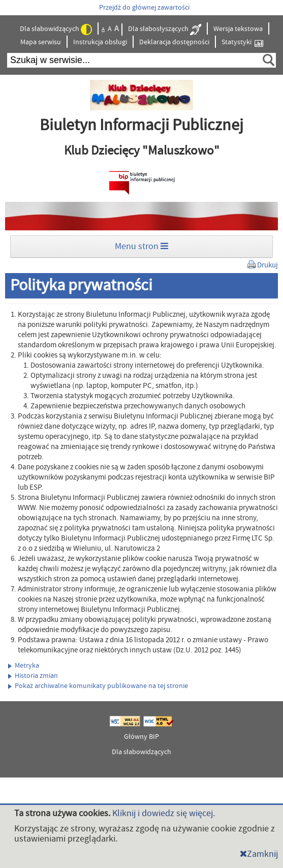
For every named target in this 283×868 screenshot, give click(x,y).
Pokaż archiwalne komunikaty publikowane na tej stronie (98, 686)
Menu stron (141, 246)
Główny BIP (141, 737)
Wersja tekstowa (238, 29)
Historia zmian (33, 676)
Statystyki (242, 42)
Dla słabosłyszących (165, 29)
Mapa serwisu (41, 42)
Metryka (24, 666)
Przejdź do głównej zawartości (144, 8)
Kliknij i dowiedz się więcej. (164, 813)
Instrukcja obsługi (100, 42)
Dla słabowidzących (56, 29)
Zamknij (259, 854)
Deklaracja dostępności (174, 42)
